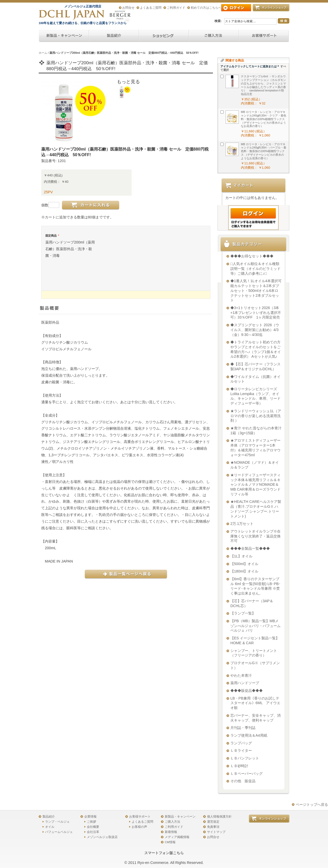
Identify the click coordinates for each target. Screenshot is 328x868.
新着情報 (171, 832)
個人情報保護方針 (219, 817)
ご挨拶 (91, 822)
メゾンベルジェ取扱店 (102, 837)
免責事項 (213, 827)
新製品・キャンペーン (180, 817)
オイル (50, 827)
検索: (218, 21)
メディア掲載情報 (177, 837)
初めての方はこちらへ (206, 8)
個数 (45, 205)
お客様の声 (139, 827)
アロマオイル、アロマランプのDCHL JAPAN (72, 15)
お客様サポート (140, 817)
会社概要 (93, 827)
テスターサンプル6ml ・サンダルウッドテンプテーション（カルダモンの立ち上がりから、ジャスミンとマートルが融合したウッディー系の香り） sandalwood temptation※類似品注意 (263, 85)
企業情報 (90, 817)
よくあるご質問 (151, 8)
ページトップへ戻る (312, 805)
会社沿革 (93, 832)
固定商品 (52, 236)
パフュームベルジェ (59, 832)
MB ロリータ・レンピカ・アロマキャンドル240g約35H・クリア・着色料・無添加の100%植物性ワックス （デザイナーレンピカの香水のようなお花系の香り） (264, 119)
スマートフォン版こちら (164, 853)
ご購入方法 (172, 822)
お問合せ (128, 8)
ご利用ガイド (176, 8)
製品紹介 (49, 817)
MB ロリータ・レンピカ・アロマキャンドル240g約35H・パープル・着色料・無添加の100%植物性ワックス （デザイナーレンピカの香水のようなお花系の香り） (264, 151)
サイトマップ (216, 832)
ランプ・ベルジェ (57, 822)
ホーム (43, 53)
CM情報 (170, 842)
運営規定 (213, 822)
